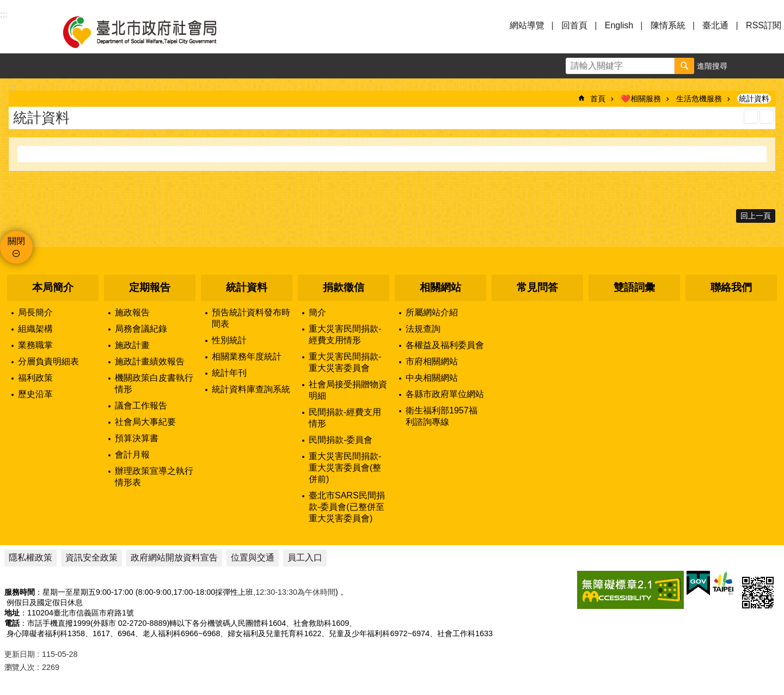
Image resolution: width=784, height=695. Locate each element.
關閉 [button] (16, 241)
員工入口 (305, 557)
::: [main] (12, 87)
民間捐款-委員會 (341, 440)
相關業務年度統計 (247, 356)
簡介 (317, 312)
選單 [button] (22, 32)
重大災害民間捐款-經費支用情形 (345, 334)
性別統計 (229, 340)
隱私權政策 (30, 557)
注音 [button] (767, 117)
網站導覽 (527, 25)
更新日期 (20, 654)
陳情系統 (668, 25)
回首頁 (574, 25)
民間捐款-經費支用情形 (345, 418)
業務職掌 (35, 345)
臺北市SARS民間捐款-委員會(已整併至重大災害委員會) (347, 507)
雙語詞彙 (634, 287)
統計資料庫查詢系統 (251, 389)
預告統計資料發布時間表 (251, 318)
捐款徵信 (344, 287)
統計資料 (754, 99)
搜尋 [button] (684, 66)
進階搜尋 (712, 66)
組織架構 (35, 329)
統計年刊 (229, 373)
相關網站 (440, 287)
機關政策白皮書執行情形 (154, 383)
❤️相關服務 (641, 99)
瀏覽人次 (20, 667)
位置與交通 (253, 557)
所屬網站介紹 (432, 312)
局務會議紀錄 (141, 329)
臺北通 (715, 25)
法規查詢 (423, 329)
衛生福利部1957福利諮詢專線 (442, 416)
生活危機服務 (699, 99)
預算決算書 (137, 438)
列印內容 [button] (751, 117)
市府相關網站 (432, 361)
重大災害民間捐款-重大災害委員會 (345, 362)
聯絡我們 (731, 287)
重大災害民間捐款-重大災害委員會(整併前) (345, 468)
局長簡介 (35, 312)
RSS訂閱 (764, 25)
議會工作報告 (141, 406)
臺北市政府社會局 (152, 32)
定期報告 (150, 287)
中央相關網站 (432, 378)
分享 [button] (771, 66)
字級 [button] (746, 66)
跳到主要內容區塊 (6, 6)
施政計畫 (132, 345)
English (619, 25)
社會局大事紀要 (145, 422)
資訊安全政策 (91, 557)
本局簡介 (53, 287)
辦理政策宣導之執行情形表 (154, 477)
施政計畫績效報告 (150, 361)
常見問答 (537, 287)
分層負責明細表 (48, 361)
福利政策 (35, 378)
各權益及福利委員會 (445, 345)
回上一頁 (756, 216)
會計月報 (132, 455)
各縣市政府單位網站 (445, 394)
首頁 (598, 99)
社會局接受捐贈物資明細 (348, 390)
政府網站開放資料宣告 (174, 557)
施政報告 (132, 312)
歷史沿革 (35, 394)
